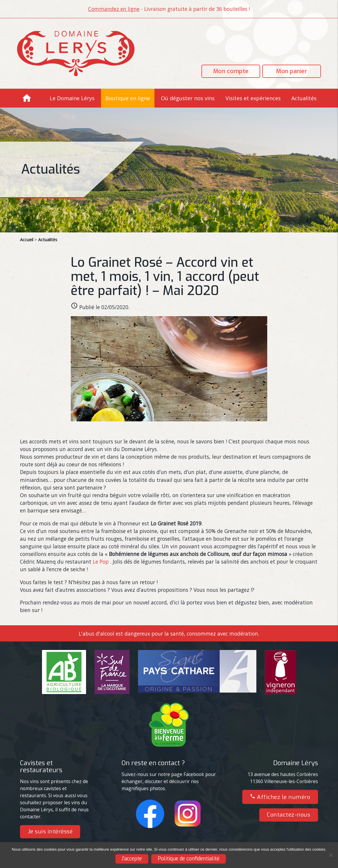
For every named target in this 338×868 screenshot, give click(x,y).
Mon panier (292, 71)
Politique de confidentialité (189, 859)
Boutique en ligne (128, 98)
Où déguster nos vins (188, 98)
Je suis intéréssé (50, 831)
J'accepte (132, 859)
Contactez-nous (289, 815)
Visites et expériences (253, 98)
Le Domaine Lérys (72, 98)
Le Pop (101, 562)
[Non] (331, 855)
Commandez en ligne (114, 9)
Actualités (304, 98)
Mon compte (231, 71)
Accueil (27, 240)
